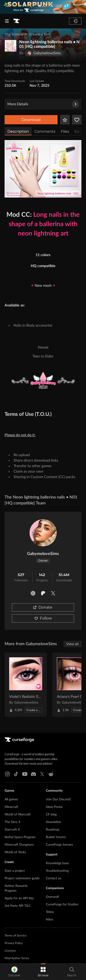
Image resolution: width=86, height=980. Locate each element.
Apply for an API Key (19, 898)
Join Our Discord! (58, 799)
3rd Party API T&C (18, 906)
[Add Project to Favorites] (65, 120)
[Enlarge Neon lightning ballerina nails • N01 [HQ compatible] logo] (11, 46)
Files (65, 131)
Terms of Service (15, 936)
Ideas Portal (54, 807)
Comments (45, 131)
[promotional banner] (43, 7)
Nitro (50, 920)
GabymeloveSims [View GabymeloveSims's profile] (43, 554)
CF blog (51, 815)
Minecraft (11, 807)
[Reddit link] (51, 774)
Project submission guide (22, 878)
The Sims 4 (14, 34)
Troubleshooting (57, 871)
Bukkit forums (56, 837)
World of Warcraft (18, 815)
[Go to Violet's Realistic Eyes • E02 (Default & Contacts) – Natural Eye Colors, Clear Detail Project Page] (26, 685)
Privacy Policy (14, 943)
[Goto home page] (17, 21)
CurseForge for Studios (62, 904)
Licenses (10, 951)
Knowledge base (57, 863)
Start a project (15, 871)
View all (72, 644)
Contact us (54, 878)
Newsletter (54, 822)
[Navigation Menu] (7, 21)
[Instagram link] (7, 774)
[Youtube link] (25, 774)
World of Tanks (15, 852)
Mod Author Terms (17, 958)
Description (18, 131)
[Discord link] (33, 774)
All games (11, 799)
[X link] (42, 774)
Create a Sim (40, 34)
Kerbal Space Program (20, 837)
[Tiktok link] (16, 774)
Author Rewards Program (16, 888)
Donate (43, 607)
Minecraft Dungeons (19, 845)
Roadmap (53, 830)
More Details (43, 104)
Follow (43, 618)
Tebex (50, 912)
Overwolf (52, 897)
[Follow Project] (77, 120)
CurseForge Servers (59, 845)
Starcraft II (12, 830)
